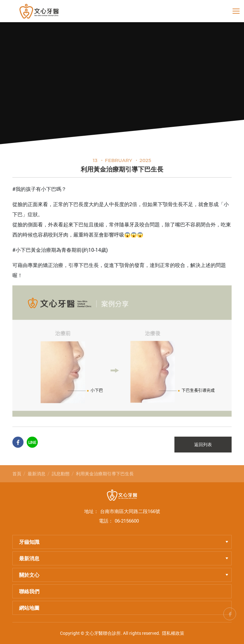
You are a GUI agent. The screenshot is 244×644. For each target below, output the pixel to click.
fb (230, 613)
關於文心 (124, 575)
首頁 (17, 474)
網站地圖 (29, 608)
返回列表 (203, 445)
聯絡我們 (29, 591)
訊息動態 (61, 474)
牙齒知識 (124, 542)
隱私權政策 (173, 633)
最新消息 (37, 474)
